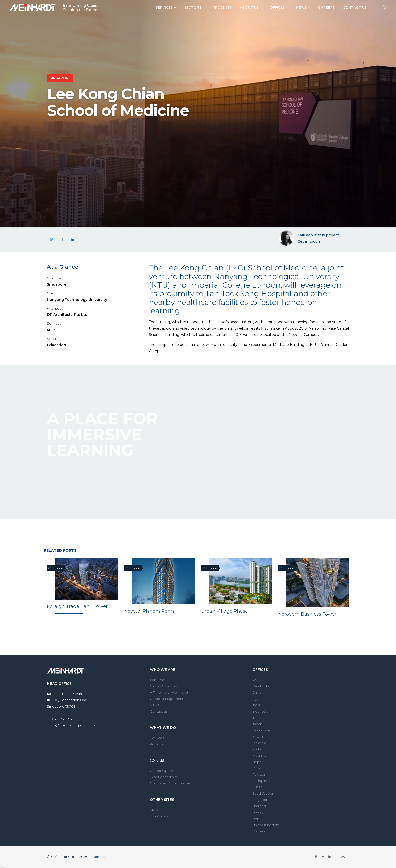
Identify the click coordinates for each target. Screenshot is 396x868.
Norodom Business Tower (307, 614)
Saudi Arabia (263, 793)
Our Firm (157, 680)
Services (166, 7)
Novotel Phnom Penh (149, 611)
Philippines (261, 781)
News (303, 7)
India (256, 705)
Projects (222, 7)
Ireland (258, 718)
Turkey (258, 812)
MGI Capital (159, 810)
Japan (257, 724)
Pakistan (259, 774)
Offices (279, 7)
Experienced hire (164, 777)
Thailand (259, 806)
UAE (256, 819)
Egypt (257, 699)
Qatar (257, 787)
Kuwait (258, 737)
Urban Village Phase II (226, 611)
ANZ (256, 680)
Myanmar (260, 755)
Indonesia (260, 711)
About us (251, 7)
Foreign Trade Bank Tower (77, 607)
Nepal (257, 762)
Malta (257, 749)
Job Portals (159, 816)
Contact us (355, 7)
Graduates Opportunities (170, 783)
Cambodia (261, 686)
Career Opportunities (167, 771)
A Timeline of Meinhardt (169, 692)
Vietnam (259, 831)
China (257, 692)
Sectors (194, 7)
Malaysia (259, 743)
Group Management (167, 699)
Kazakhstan (262, 730)
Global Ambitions (164, 686)
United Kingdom (266, 825)
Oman (257, 768)
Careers (327, 7)
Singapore (261, 800)
